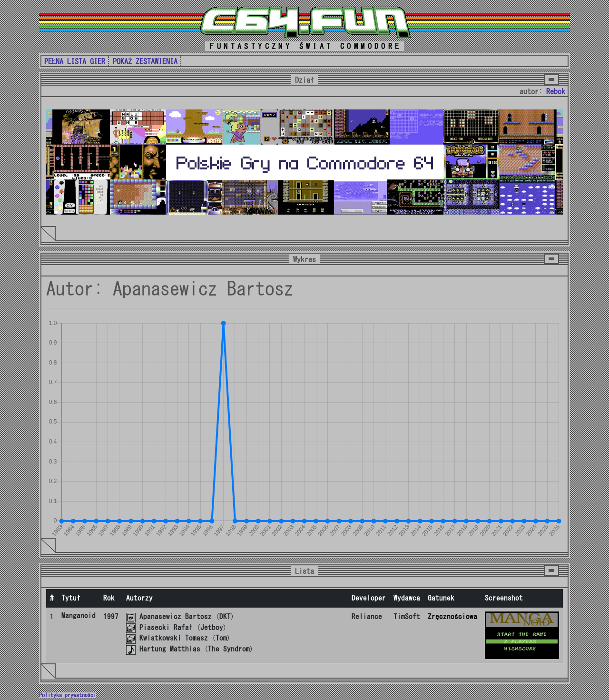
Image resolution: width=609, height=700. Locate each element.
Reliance (367, 616)
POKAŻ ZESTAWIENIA (145, 61)
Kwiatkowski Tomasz (174, 638)
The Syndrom (229, 649)
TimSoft (407, 616)
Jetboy (212, 627)
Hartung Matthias (170, 649)
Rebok (556, 91)
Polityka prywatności (68, 695)
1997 (111, 616)
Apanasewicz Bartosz (176, 616)
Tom (221, 638)
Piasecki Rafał (166, 627)
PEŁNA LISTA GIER (75, 61)
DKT (225, 616)
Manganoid (79, 616)
